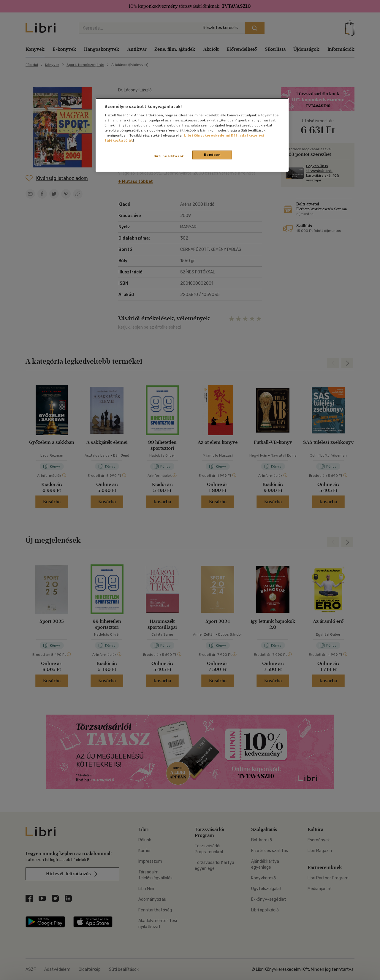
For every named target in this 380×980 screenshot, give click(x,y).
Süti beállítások (169, 156)
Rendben (212, 155)
